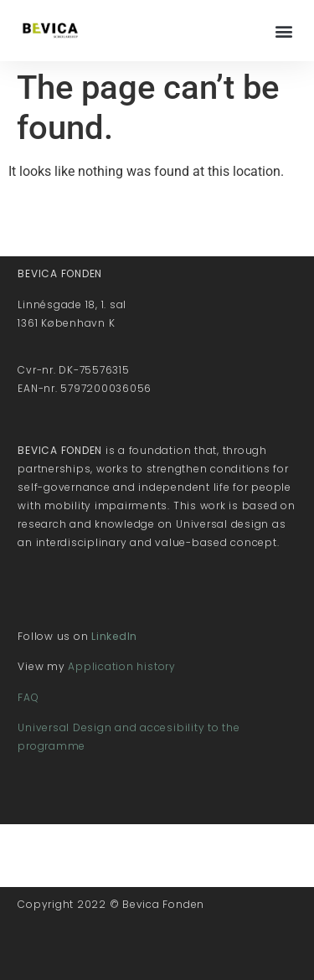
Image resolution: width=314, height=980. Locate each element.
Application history (121, 666)
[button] (283, 31)
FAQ (28, 697)
